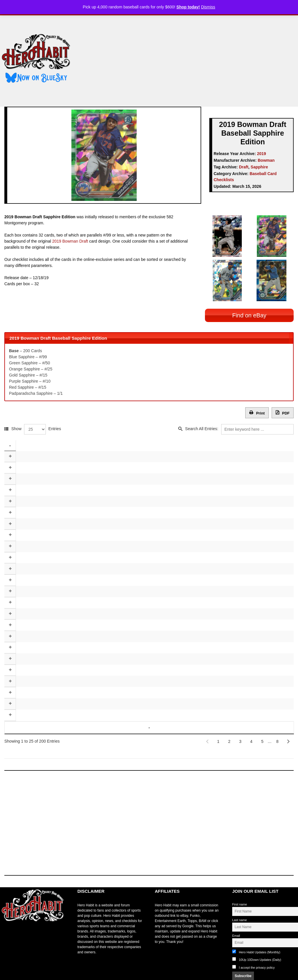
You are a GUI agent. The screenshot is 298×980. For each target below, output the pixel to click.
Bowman (266, 160)
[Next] (288, 733)
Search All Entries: (239, 427)
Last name (239, 911)
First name (240, 896)
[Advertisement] (189, 59)
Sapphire (259, 167)
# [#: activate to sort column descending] (10, 444)
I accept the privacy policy (257, 959)
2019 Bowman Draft (70, 241)
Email (236, 927)
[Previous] (207, 733)
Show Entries (36, 427)
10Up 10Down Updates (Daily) (257, 951)
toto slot (6, 927)
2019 (261, 154)
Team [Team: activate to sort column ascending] (206, 444)
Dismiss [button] (208, 7)
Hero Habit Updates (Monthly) (256, 943)
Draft (244, 167)
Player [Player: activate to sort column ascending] (57, 444)
